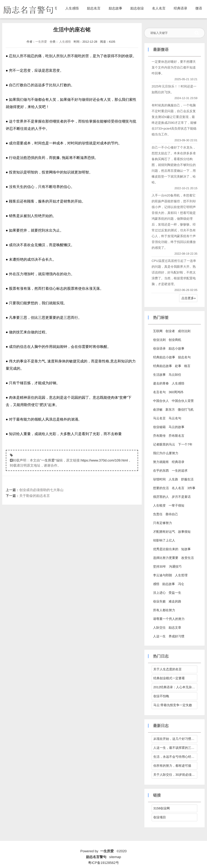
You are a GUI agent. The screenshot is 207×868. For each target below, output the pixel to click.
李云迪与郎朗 (163, 575)
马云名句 (175, 418)
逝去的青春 (161, 383)
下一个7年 (185, 444)
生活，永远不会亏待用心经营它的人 (175, 757)
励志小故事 (177, 348)
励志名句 (184, 357)
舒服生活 (187, 479)
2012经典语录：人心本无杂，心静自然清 (175, 687)
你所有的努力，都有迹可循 (172, 766)
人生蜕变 (159, 505)
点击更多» (188, 298)
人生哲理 (181, 575)
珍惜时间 (159, 479)
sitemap (115, 857)
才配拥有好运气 (164, 532)
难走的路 (175, 601)
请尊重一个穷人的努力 (169, 619)
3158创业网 (162, 808)
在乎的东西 (161, 471)
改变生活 (188, 558)
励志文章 (175, 628)
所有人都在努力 (164, 610)
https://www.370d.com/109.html (104, 460)
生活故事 (159, 375)
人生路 (173, 479)
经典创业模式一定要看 (169, 678)
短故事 (186, 549)
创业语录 (159, 348)
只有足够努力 (163, 523)
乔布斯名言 (177, 436)
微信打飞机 (186, 410)
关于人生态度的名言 (168, 669)
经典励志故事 (163, 366)
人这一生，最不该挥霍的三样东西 (175, 748)
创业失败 (159, 601)
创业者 (170, 331)
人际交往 (159, 628)
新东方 (170, 410)
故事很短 (184, 532)
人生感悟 (72, 8)
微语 (199, 8)
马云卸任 (175, 375)
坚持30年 (160, 567)
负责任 (158, 514)
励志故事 (116, 8)
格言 (187, 366)
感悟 (156, 584)
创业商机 (175, 340)
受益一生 (175, 593)
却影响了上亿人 (164, 540)
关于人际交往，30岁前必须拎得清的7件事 (175, 775)
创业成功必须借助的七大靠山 (41, 490)
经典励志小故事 (164, 357)
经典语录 (181, 8)
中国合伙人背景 (183, 401)
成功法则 (184, 331)
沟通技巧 (175, 567)
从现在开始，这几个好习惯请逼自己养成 (175, 739)
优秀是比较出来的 (166, 549)
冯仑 (181, 584)
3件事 (191, 488)
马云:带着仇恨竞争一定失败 (173, 705)
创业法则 (159, 340)
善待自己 (172, 514)
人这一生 (159, 636)
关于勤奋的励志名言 (35, 496)
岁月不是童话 (181, 497)
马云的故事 (177, 427)
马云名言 (159, 418)
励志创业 (137, 8)
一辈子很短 (177, 505)
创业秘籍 (159, 427)
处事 (178, 366)
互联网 (158, 331)
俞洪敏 (158, 410)
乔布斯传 (159, 436)
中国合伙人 (161, 401)
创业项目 (160, 817)
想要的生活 (161, 488)
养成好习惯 (177, 636)
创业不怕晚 (161, 696)
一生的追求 (180, 471)
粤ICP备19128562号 (104, 863)
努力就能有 (161, 462)
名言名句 (159, 392)
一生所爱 (41, 42)
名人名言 (159, 8)
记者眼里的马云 (164, 444)
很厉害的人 (161, 497)
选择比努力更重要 (166, 558)
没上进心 (159, 593)
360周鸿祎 (176, 392)
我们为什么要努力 (166, 453)
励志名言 (94, 8)
